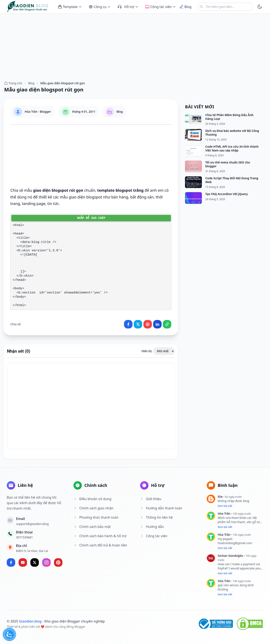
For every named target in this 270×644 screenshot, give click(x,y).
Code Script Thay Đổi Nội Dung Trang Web (232, 180)
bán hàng (120, 197)
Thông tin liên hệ (156, 517)
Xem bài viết (225, 506)
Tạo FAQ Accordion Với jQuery (226, 194)
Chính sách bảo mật (92, 527)
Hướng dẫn (152, 527)
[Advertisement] (135, 45)
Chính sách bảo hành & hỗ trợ (100, 536)
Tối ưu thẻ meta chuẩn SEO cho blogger (228, 164)
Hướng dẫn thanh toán (161, 508)
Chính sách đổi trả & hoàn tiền (100, 545)
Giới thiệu (151, 499)
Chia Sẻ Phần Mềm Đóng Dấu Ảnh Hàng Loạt (229, 117)
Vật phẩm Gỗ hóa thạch (237, 520)
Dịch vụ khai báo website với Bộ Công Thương (232, 133)
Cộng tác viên (154, 536)
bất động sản (142, 197)
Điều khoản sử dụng (92, 499)
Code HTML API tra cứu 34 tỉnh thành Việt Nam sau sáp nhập (232, 148)
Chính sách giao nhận (93, 508)
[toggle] (260, 7)
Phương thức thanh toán (96, 517)
